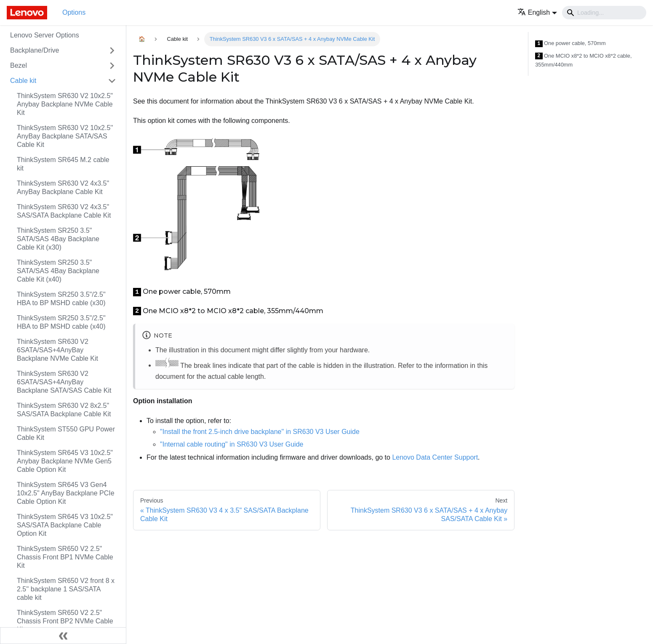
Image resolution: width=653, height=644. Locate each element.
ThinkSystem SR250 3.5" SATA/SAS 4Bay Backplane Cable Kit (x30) (58, 239)
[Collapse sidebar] (63, 636)
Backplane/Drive (35, 50)
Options (74, 12)
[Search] (604, 13)
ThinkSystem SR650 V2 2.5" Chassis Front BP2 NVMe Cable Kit (65, 621)
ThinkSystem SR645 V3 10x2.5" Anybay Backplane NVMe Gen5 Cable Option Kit (65, 461)
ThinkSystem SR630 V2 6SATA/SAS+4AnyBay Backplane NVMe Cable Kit (57, 350)
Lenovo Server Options (45, 35)
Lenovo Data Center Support (435, 457)
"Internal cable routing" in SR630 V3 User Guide (232, 444)
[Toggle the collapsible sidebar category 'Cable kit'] (112, 81)
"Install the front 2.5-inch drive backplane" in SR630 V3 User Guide (260, 432)
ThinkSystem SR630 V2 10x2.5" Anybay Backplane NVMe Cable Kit (65, 104)
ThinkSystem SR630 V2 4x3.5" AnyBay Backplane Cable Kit (63, 188)
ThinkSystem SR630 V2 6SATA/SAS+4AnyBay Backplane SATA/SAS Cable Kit (64, 382)
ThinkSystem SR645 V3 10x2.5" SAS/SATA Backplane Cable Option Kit (65, 525)
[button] (537, 12)
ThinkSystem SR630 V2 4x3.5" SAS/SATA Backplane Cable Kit (64, 211)
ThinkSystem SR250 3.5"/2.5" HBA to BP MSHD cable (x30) (61, 299)
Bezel (19, 65)
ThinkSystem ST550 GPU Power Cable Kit (66, 433)
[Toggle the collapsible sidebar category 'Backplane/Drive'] (112, 51)
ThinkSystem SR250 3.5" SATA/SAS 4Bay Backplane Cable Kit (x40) (58, 271)
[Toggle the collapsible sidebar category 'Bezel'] (112, 66)
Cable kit (23, 81)
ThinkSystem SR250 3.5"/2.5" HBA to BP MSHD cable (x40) (61, 322)
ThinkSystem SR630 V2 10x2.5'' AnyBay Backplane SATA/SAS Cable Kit (65, 136)
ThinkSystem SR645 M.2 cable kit (63, 164)
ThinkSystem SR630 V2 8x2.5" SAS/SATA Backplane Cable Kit (64, 410)
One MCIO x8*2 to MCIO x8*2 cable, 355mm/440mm (583, 60)
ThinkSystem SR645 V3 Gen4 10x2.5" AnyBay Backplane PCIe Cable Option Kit (66, 493)
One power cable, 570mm (570, 44)
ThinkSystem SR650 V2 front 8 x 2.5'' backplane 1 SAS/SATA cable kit (66, 589)
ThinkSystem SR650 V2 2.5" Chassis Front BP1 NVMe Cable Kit (65, 557)
